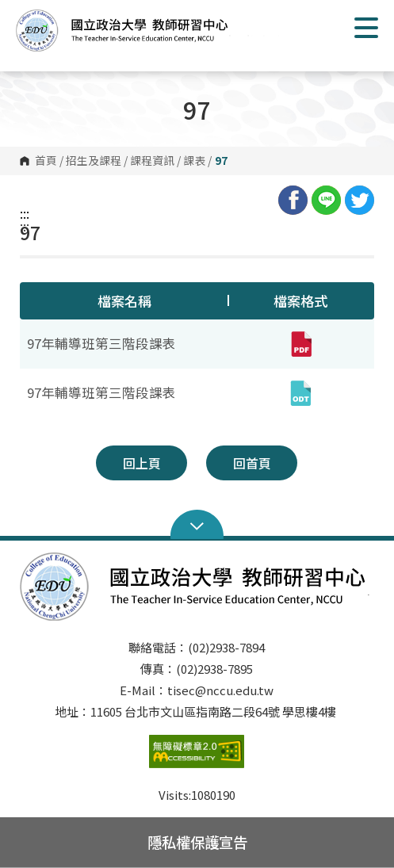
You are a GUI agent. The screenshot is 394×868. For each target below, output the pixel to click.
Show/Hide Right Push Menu (366, 28)
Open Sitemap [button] (197, 525)
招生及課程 (94, 161)
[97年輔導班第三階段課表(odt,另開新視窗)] (300, 393)
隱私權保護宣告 (197, 842)
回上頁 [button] (142, 463)
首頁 (46, 161)
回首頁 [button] (252, 463)
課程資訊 (152, 161)
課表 (194, 161)
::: (25, 213)
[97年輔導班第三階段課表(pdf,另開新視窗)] (300, 344)
